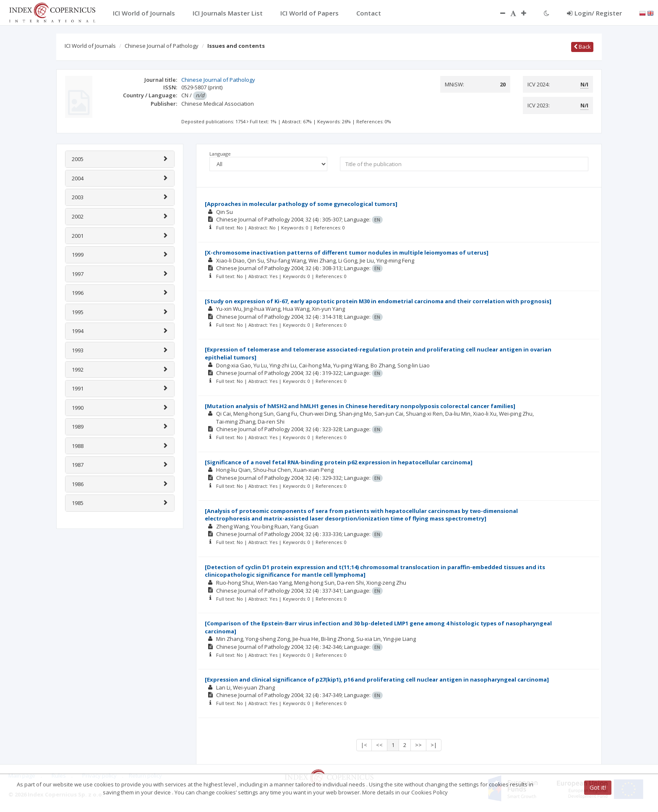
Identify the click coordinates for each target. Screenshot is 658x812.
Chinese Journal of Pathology (162, 46)
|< (364, 745)
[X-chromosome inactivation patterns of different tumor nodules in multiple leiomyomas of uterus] (347, 252)
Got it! (598, 787)
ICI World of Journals (90, 46)
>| (434, 745)
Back (582, 47)
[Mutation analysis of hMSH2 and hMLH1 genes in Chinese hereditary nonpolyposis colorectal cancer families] (360, 406)
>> (418, 745)
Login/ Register (594, 13)
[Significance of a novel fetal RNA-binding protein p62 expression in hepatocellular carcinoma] (339, 462)
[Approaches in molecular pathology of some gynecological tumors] (301, 204)
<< (379, 745)
